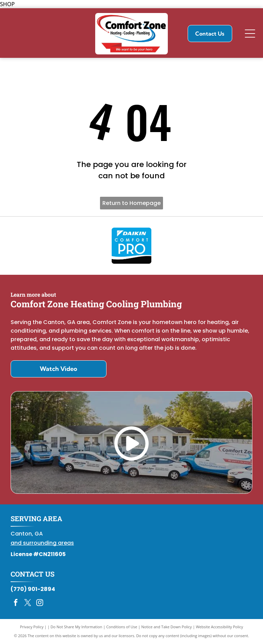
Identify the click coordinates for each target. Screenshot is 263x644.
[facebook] (16, 603)
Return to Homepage (131, 203)
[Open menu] (250, 34)
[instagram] (40, 603)
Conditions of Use (122, 627)
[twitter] (28, 603)
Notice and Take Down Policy (167, 627)
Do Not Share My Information (77, 627)
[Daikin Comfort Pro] (132, 246)
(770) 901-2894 (33, 589)
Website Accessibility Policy (220, 627)
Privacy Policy (32, 627)
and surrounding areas (42, 543)
